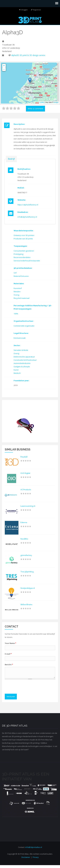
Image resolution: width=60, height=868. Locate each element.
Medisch (17, 373)
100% (16, 314)
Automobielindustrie (22, 363)
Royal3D (24, 457)
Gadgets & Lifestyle (22, 367)
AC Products (26, 490)
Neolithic (24, 539)
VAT (15, 273)
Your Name (10, 643)
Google (56, 102)
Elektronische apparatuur (24, 357)
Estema (24, 522)
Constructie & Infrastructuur (25, 360)
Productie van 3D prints (23, 239)
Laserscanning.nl (28, 506)
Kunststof (18, 288)
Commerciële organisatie (24, 326)
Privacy (36, 857)
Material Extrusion (21, 276)
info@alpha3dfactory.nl (27, 217)
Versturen (11, 696)
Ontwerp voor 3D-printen (24, 235)
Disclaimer (26, 857)
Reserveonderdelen (22, 257)
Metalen (17, 292)
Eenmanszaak (20, 338)
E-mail (8, 654)
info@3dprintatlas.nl (34, 847)
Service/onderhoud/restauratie (27, 261)
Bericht (9, 665)
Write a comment (35, 109)
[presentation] (27, 687)
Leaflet (42, 102)
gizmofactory (26, 555)
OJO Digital (25, 473)
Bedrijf (11, 159)
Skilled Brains (26, 605)
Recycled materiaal (22, 298)
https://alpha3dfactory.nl (28, 205)
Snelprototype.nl (28, 588)
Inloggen (24, 10)
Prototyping (18, 254)
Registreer (37, 10)
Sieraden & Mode (21, 350)
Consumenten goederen (24, 251)
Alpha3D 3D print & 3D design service (28, 55)
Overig (16, 295)
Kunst (16, 370)
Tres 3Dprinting (27, 572)
